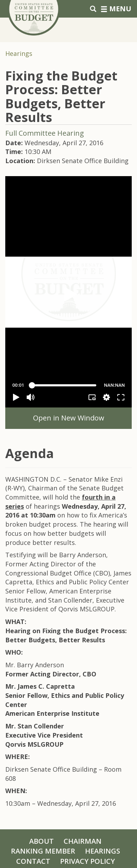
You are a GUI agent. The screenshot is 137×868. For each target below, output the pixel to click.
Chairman (83, 841)
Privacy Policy (87, 861)
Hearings (19, 53)
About (41, 841)
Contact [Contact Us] (33, 861)
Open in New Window (69, 418)
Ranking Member (43, 851)
